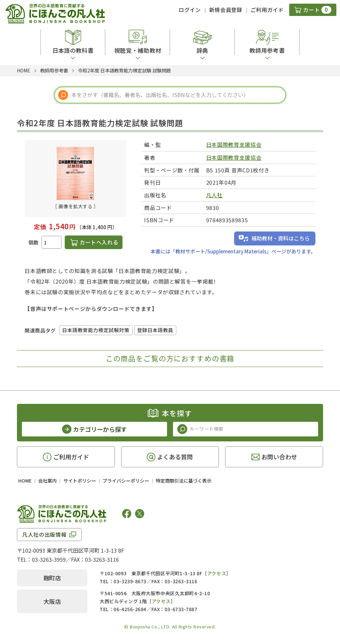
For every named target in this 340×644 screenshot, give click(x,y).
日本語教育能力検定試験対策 (96, 330)
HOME (25, 481)
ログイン (190, 10)
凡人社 (214, 195)
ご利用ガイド (267, 10)
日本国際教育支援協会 (234, 144)
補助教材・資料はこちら (281, 238)
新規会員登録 (226, 10)
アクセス (217, 573)
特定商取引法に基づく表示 (184, 481)
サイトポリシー (80, 481)
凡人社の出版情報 (44, 534)
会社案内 (47, 481)
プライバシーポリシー (126, 481)
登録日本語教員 (155, 330)
